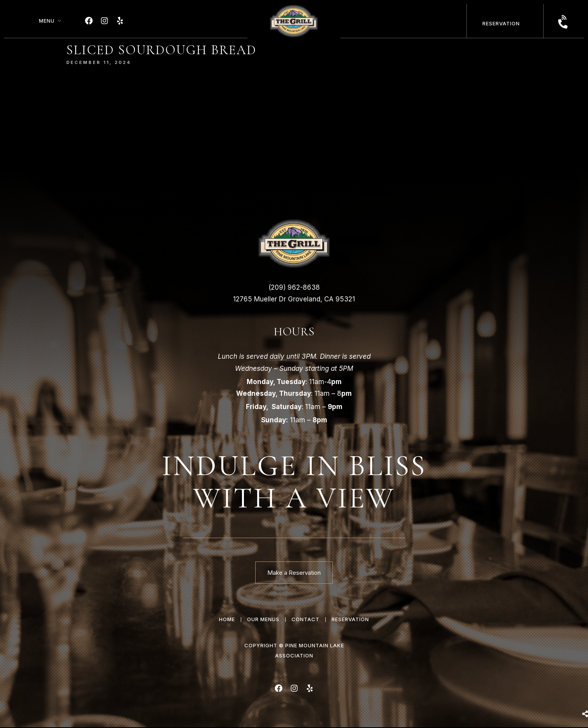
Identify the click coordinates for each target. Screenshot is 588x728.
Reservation (501, 23)
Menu (47, 21)
